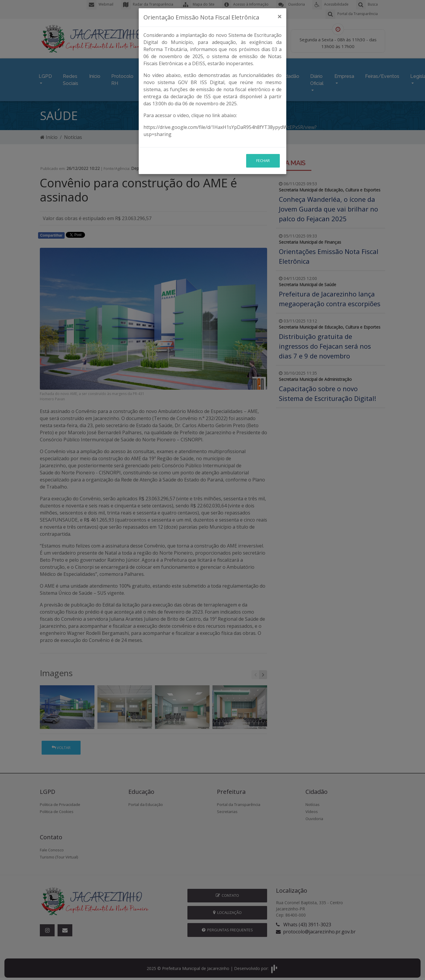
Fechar (263, 123)
